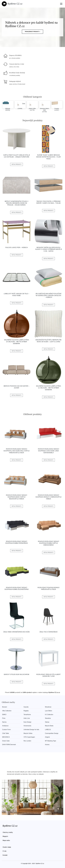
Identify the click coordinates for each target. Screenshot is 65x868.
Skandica (48, 718)
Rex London (27, 741)
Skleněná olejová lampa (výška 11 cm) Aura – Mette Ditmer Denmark (48, 388)
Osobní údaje (7, 847)
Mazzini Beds (49, 726)
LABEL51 (48, 730)
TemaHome (27, 715)
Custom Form (6, 730)
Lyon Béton (49, 711)
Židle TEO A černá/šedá (48, 632)
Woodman (48, 707)
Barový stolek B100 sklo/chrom (17, 674)
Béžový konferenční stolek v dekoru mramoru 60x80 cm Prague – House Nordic (17, 203)
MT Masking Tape (51, 741)
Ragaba (26, 711)
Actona (47, 745)
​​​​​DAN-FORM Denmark (9, 745)
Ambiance (5, 726)
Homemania (27, 726)
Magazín (5, 836)
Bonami (5, 707)
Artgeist (48, 737)
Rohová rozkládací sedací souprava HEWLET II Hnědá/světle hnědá (48, 497)
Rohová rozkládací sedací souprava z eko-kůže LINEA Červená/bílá (48, 451)
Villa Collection (7, 711)
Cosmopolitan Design (52, 733)
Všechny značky (8, 832)
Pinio (4, 718)
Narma (4, 722)
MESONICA (6, 737)
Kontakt (5, 855)
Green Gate (6, 741)
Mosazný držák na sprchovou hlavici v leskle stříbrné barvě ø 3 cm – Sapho (48, 249)
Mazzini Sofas (28, 733)
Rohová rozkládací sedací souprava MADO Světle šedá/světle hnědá (17, 497)
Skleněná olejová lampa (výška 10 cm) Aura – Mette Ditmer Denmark (16, 342)
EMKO (4, 715)
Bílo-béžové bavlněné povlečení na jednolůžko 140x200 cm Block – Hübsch (48, 296)
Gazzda (26, 707)
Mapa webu (6, 840)
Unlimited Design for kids (31, 730)
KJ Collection (49, 715)
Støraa (47, 722)
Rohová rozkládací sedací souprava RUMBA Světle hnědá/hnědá (48, 543)
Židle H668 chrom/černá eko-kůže (17, 632)
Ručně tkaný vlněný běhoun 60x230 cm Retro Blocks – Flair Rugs (48, 157)
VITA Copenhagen (29, 737)
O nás (5, 851)
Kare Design (28, 722)
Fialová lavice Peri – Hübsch (17, 248)
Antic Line (27, 718)
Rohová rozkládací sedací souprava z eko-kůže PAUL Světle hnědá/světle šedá (17, 451)
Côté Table (6, 733)
